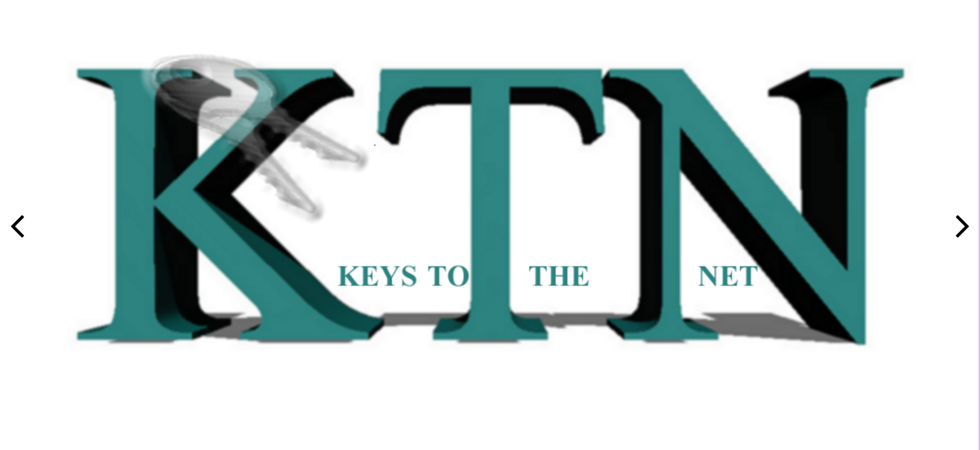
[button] (963, 225)
